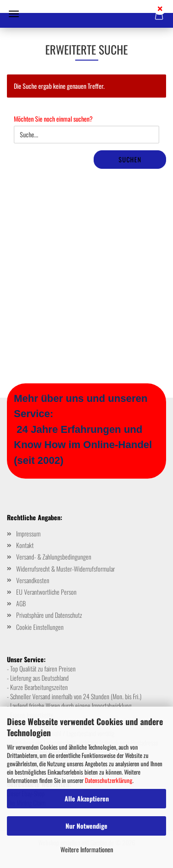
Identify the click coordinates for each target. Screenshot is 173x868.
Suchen (130, 159)
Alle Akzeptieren (87, 798)
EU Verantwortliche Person (46, 592)
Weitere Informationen (87, 849)
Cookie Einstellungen (40, 627)
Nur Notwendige (86, 826)
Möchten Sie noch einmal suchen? (53, 119)
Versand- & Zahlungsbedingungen (54, 557)
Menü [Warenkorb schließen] (14, 14)
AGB (21, 603)
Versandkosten (33, 580)
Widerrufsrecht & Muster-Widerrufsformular (66, 569)
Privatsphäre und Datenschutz (49, 615)
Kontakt (25, 545)
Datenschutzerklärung (109, 780)
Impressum (28, 533)
